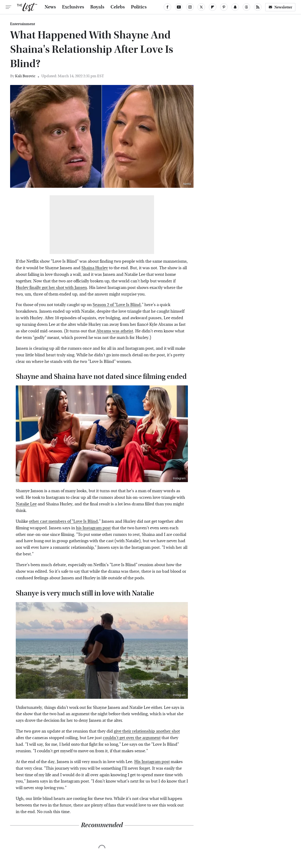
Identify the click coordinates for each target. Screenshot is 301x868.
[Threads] (246, 7)
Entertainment (23, 24)
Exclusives (73, 7)
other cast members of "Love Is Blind (63, 521)
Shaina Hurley (95, 268)
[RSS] (258, 7)
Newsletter (280, 7)
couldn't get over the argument (132, 738)
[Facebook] (167, 7)
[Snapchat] (235, 7)
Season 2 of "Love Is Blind (117, 305)
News (50, 7)
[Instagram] (190, 7)
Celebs (118, 7)
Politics (139, 7)
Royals (97, 7)
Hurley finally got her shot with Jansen (51, 288)
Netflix (187, 184)
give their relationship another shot (147, 731)
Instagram (179, 478)
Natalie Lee (26, 504)
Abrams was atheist (115, 331)
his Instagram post (93, 528)
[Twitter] (201, 7)
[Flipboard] (213, 7)
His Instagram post (152, 762)
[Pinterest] (224, 7)
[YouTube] (179, 7)
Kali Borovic (25, 76)
